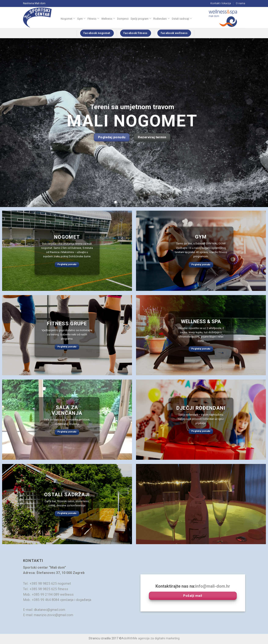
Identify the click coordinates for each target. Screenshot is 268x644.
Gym (81, 18)
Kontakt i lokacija (221, 3)
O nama (241, 3)
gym (201, 237)
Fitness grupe (67, 324)
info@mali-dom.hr (213, 586)
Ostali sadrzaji (182, 18)
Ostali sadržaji (67, 495)
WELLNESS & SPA (201, 322)
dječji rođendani (201, 408)
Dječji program (141, 18)
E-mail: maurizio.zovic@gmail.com (48, 615)
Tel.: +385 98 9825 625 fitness (46, 589)
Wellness (108, 18)
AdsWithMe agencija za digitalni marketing (151, 638)
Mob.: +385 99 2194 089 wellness (48, 595)
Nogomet (68, 18)
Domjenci (123, 19)
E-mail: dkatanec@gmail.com (44, 610)
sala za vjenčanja (67, 410)
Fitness (93, 18)
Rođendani (161, 18)
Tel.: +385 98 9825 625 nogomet (47, 584)
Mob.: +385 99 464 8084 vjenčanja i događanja (57, 600)
